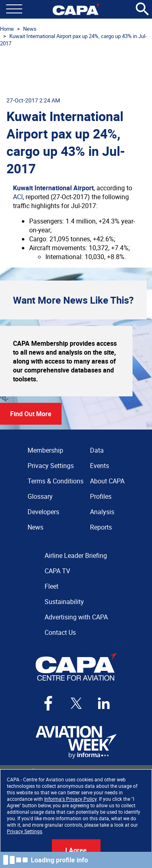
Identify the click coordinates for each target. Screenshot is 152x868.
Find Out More (31, 414)
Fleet (51, 586)
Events (100, 466)
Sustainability (64, 602)
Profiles (101, 496)
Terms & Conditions (56, 481)
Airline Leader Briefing (76, 555)
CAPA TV (57, 571)
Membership (45, 450)
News (30, 29)
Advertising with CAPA (76, 617)
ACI (18, 197)
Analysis (102, 512)
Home (7, 29)
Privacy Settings (25, 831)
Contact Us (60, 632)
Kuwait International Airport (53, 188)
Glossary (40, 496)
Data (97, 450)
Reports (101, 527)
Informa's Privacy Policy (70, 799)
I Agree (76, 850)
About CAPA (107, 481)
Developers (43, 512)
